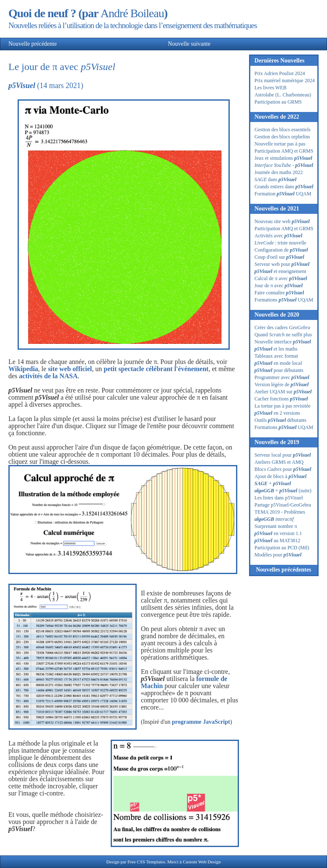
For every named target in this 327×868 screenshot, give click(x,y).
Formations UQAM (284, 300)
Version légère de (282, 385)
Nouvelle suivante (162, 44)
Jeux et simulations (283, 158)
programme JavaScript (201, 722)
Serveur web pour (282, 264)
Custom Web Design (202, 862)
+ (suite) (283, 491)
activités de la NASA (48, 376)
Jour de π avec (279, 286)
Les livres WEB (270, 88)
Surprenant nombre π (276, 526)
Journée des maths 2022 (279, 172)
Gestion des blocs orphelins (282, 137)
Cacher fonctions (281, 399)
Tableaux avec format (276, 356)
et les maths (276, 349)
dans (275, 179)
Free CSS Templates (146, 862)
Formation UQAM (283, 194)
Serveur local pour (283, 455)
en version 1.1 (278, 533)
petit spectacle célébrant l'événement (156, 369)
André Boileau (132, 13)
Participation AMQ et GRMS (284, 151)
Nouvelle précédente (57, 44)
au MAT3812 (277, 541)
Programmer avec (282, 377)
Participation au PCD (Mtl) (282, 548)
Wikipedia (23, 369)
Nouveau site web (282, 221)
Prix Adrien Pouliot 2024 (280, 73)
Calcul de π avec (281, 278)
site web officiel (70, 369)
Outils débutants (280, 420)
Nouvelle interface (283, 342)
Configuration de (281, 250)
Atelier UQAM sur (283, 392)
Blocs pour (283, 469)
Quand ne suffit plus (283, 335)
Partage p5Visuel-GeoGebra (283, 505)
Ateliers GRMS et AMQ (279, 462)
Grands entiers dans (284, 187)
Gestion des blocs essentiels (283, 130)
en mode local (278, 363)
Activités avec (278, 236)
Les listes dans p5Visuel (279, 498)
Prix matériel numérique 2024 (285, 81)
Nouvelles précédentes (284, 570)
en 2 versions (277, 413)
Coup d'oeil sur (279, 257)
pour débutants (279, 370)
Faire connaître (279, 293)
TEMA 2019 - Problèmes (280, 512)
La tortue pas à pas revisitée (283, 406)
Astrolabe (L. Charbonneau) (283, 95)
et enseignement (280, 271)
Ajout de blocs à (280, 476)
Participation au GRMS (278, 102)
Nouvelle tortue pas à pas (280, 144)
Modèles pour (278, 555)
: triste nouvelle (280, 243)
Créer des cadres (282, 327)
